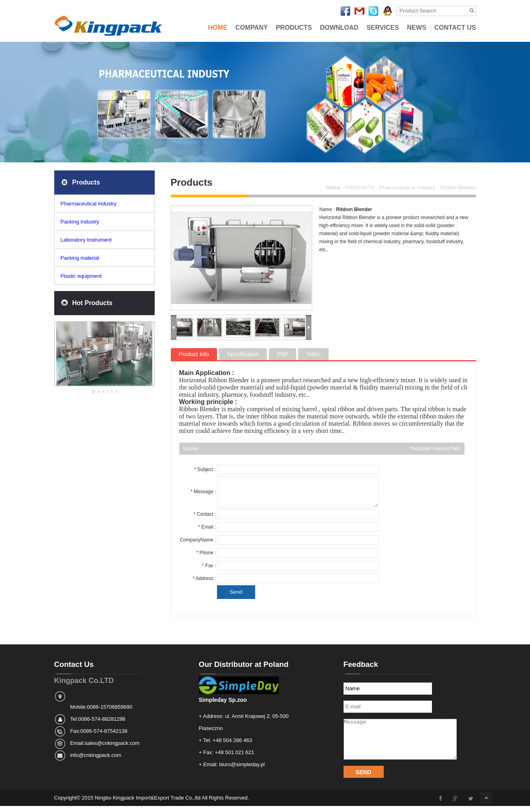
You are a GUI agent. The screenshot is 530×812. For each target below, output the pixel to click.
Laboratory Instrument (86, 240)
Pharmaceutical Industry (89, 204)
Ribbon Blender (458, 188)
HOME (218, 28)
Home (334, 188)
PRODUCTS (294, 28)
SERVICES (383, 28)
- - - (401, 188)
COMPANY (252, 28)
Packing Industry (80, 222)
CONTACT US (455, 28)
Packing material (80, 258)
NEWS (417, 28)
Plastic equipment (81, 276)
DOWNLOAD (339, 28)
